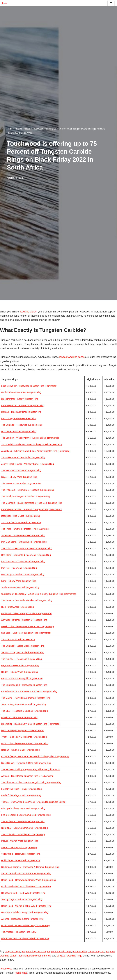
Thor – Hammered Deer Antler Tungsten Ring (23, 457)
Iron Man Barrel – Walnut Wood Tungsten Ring (24, 542)
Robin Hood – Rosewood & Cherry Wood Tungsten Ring (29, 880)
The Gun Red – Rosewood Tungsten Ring (22, 425)
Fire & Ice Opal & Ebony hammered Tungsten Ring (26, 815)
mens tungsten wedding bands (34, 956)
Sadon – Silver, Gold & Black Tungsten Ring (23, 652)
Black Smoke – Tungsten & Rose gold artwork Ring (26, 763)
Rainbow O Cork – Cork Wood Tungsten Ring (23, 893)
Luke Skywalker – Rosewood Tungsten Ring (23, 405)
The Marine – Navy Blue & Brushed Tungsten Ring (26, 698)
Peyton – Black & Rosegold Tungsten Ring (22, 678)
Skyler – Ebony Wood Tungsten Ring (19, 477)
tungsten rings (13, 952)
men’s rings (21, 973)
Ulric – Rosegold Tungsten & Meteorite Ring (23, 730)
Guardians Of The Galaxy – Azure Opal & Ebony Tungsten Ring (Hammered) (39, 594)
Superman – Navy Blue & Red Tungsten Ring (23, 535)
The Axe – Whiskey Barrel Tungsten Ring (21, 470)
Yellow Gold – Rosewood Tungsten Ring (21, 854)
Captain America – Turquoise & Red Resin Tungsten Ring (29, 691)
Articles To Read (23, 129)
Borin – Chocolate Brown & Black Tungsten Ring (25, 743)
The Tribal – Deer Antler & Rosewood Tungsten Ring (27, 548)
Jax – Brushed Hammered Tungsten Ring (21, 522)
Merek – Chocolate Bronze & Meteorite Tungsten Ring (27, 626)
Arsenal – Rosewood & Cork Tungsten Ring (22, 919)
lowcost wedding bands (72, 357)
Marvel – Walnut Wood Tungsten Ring (20, 841)
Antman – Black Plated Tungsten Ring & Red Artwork (27, 776)
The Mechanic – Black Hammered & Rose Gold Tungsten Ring (32, 503)
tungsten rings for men (34, 952)
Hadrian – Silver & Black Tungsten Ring (20, 750)
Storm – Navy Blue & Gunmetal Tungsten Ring (24, 704)
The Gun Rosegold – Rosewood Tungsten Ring (24, 685)
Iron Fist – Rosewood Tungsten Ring (19, 568)
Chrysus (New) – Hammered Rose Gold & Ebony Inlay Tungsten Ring (35, 756)
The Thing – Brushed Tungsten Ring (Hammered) (25, 529)
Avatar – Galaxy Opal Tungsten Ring (19, 847)
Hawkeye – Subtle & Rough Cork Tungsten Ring (25, 912)
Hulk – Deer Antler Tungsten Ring (18, 607)
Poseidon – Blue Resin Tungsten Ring (20, 717)
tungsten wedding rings (70, 956)
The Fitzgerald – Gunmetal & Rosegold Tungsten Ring (28, 490)
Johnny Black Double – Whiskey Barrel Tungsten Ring (27, 464)
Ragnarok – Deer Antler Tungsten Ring (20, 665)
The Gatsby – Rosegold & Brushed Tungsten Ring (26, 496)
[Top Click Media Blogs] (5, 3)
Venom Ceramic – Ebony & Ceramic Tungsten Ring (26, 873)
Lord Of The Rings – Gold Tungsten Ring (21, 795)
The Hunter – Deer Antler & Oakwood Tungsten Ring (27, 600)
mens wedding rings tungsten (88, 952)
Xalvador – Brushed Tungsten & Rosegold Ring (24, 620)
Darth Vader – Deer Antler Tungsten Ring (21, 392)
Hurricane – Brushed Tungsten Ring (19, 431)
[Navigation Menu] (111, 3)
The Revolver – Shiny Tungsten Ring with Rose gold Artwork (31, 769)
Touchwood (6, 969)
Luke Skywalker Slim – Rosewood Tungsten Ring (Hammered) (32, 509)
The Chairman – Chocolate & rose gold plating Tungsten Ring (31, 782)
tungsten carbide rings (59, 952)
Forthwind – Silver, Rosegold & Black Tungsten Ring (27, 613)
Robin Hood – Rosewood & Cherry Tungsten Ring (25, 925)
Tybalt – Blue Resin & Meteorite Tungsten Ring (24, 737)
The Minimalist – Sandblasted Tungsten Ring (23, 834)
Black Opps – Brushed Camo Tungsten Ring (23, 574)
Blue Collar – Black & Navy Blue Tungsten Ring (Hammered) (31, 724)
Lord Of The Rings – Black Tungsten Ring (21, 789)
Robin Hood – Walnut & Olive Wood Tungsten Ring (26, 886)
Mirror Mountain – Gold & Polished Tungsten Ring (25, 938)
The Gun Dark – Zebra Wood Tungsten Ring (23, 646)
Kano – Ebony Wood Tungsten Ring (19, 581)
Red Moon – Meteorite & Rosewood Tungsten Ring (26, 555)
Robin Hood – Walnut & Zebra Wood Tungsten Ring (26, 906)
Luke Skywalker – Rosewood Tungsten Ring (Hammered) (29, 386)
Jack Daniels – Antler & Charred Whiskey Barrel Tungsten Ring (32, 444)
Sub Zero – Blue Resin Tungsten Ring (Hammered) (26, 633)
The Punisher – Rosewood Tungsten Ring (21, 659)
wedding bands (28, 312)
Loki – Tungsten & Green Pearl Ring (19, 418)
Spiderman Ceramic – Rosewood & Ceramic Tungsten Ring (30, 867)
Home (10, 129)
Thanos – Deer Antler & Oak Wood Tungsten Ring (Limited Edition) (34, 802)
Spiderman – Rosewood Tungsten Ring (20, 587)
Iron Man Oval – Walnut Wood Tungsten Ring (23, 561)
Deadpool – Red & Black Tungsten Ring (21, 516)
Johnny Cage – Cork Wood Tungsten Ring (22, 899)
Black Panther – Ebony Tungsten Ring (20, 399)
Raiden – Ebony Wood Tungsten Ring (20, 672)
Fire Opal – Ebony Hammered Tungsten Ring (23, 808)
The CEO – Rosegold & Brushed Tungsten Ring (24, 711)
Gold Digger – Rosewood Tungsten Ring (21, 860)
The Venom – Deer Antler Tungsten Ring (21, 483)
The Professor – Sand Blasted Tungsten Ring (23, 821)
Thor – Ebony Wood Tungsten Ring (18, 639)
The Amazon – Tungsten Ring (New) (19, 932)
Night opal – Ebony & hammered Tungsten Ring (24, 828)
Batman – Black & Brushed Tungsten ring (21, 412)
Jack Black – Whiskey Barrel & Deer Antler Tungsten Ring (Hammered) (36, 451)
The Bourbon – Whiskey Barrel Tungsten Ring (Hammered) (30, 438)
